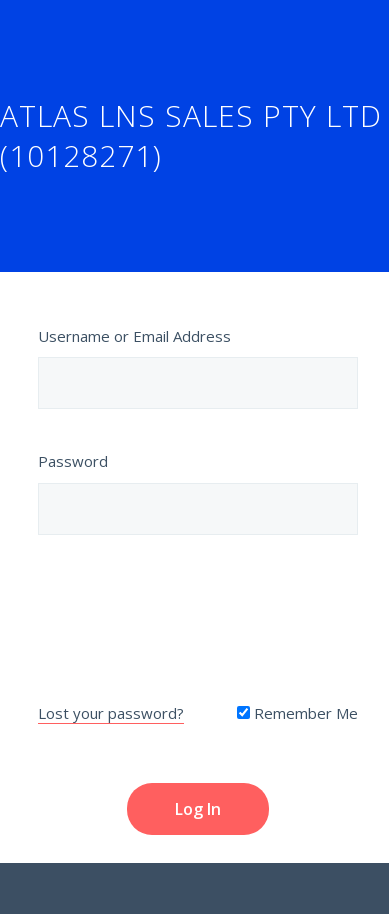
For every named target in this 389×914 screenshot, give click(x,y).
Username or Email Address (134, 336)
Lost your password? (111, 713)
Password (73, 461)
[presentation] (198, 614)
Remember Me (297, 713)
